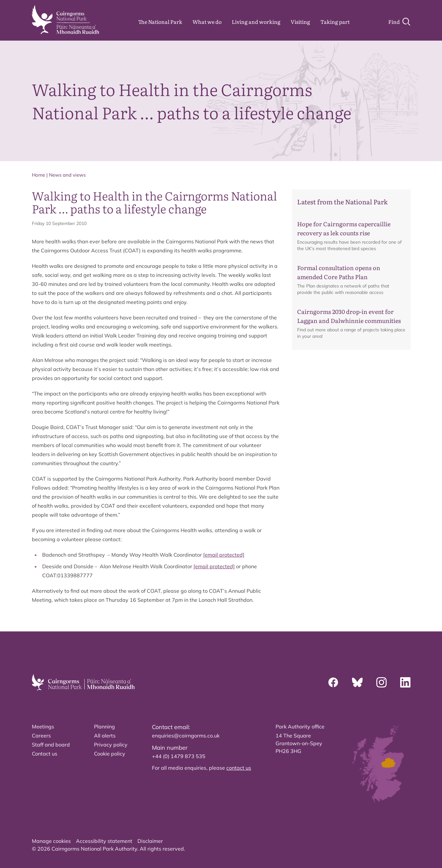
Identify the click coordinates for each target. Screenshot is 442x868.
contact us (239, 768)
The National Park (160, 22)
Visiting (300, 22)
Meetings (43, 727)
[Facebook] (333, 682)
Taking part (335, 22)
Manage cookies (51, 841)
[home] (66, 20)
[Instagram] (381, 682)
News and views (67, 175)
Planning (104, 727)
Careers (41, 736)
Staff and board (51, 745)
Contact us (45, 754)
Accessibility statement (104, 841)
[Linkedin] (405, 682)
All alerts (105, 736)
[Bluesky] (357, 682)
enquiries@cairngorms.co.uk (186, 736)
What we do (207, 22)
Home (38, 175)
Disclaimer (150, 841)
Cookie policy (110, 754)
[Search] (399, 22)
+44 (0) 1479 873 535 (179, 756)
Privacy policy (111, 745)
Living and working (256, 22)
